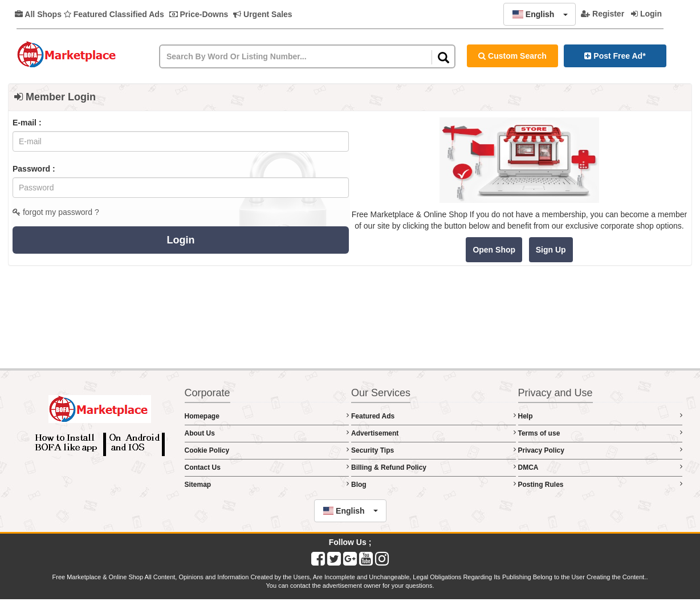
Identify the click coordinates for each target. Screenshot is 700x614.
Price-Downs (199, 14)
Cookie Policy (267, 450)
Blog (434, 484)
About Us (267, 433)
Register (603, 14)
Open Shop (494, 250)
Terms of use (601, 433)
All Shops (38, 14)
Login (646, 14)
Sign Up (551, 250)
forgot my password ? (56, 212)
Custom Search (512, 56)
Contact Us (267, 467)
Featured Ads (434, 416)
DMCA (601, 467)
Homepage (267, 416)
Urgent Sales (262, 14)
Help (601, 416)
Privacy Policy (601, 450)
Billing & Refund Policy (434, 467)
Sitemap (267, 484)
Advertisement (434, 433)
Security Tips (434, 450)
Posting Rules (601, 484)
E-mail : (27, 123)
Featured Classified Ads (114, 14)
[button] (540, 14)
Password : (34, 169)
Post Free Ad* (615, 56)
